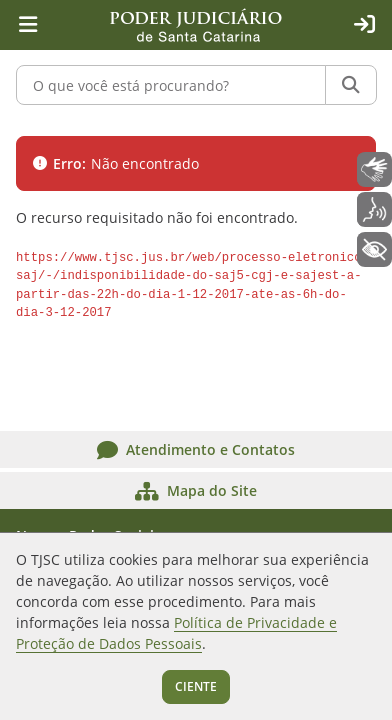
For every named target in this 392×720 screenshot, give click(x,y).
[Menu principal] (28, 25)
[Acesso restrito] (364, 25)
